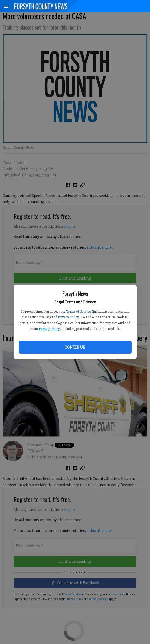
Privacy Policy (68, 317)
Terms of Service (79, 311)
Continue (75, 347)
